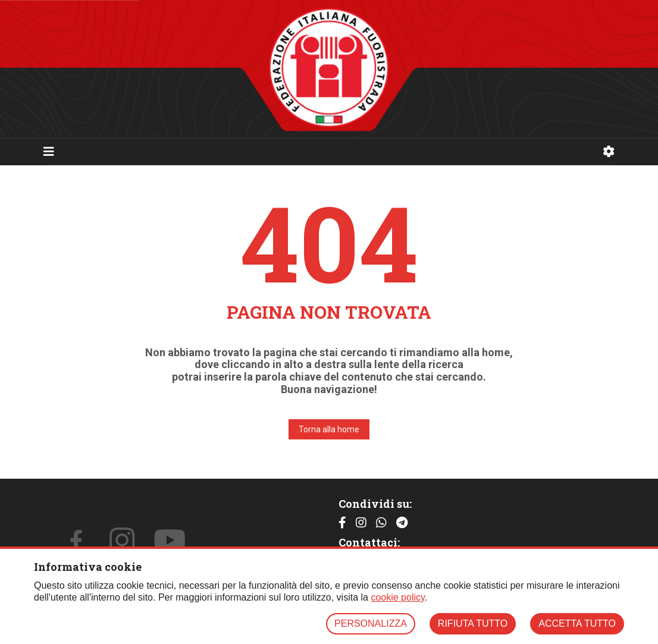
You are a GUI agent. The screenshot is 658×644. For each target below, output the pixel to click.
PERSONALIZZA (371, 623)
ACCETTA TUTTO (577, 623)
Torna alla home (329, 429)
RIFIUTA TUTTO (473, 623)
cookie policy (397, 597)
